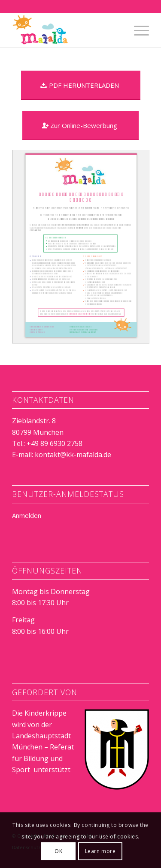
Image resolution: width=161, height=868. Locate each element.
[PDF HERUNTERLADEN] (81, 85)
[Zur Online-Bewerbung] (80, 125)
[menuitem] (137, 30)
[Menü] (137, 30)
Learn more (100, 851)
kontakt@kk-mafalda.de (73, 455)
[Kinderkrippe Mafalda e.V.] (67, 30)
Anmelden (27, 515)
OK (58, 851)
